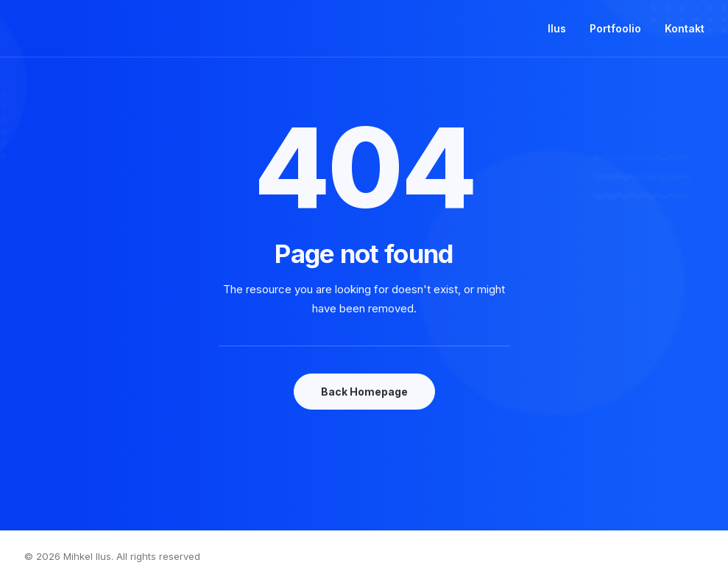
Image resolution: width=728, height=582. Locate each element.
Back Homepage (364, 392)
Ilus (557, 28)
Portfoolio (615, 28)
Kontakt (685, 28)
